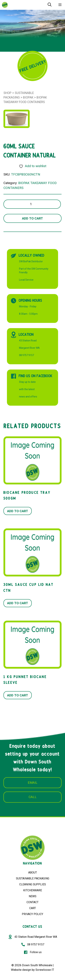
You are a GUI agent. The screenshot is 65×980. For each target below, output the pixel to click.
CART (33, 908)
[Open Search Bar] (50, 5)
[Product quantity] (32, 204)
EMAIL (33, 783)
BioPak (28, 97)
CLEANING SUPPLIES (33, 884)
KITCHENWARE (33, 890)
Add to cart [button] (18, 511)
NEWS (33, 896)
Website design (21, 970)
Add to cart (32, 218)
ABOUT (33, 873)
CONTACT (32, 902)
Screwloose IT (45, 970)
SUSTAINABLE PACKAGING (33, 878)
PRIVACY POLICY (32, 914)
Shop (7, 93)
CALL (33, 797)
